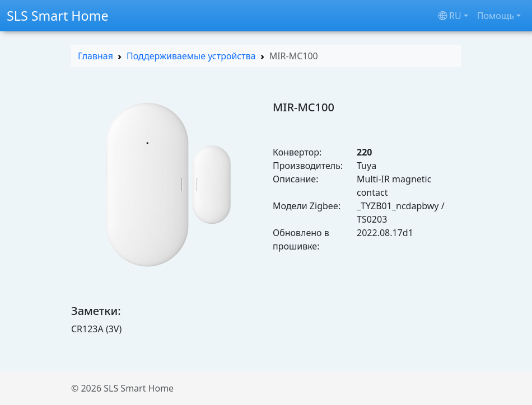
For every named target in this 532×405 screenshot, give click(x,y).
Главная (95, 56)
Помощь (496, 16)
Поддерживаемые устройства (191, 56)
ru (450, 16)
